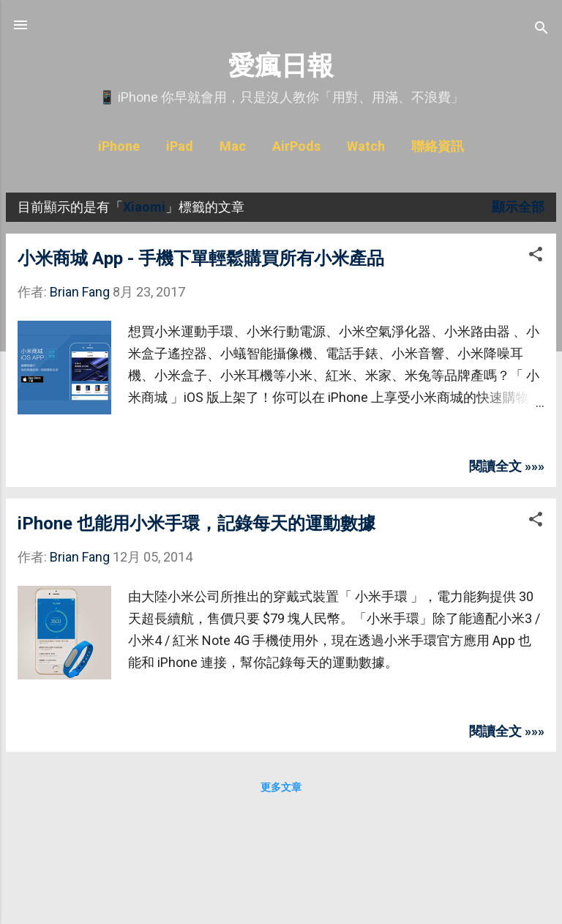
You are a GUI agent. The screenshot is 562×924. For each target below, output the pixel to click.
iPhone (119, 146)
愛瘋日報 (281, 66)
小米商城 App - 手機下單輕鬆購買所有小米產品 (201, 258)
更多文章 (281, 787)
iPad (180, 146)
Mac (233, 146)
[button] (536, 256)
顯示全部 (518, 207)
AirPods (296, 146)
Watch (366, 146)
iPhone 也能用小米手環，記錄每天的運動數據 (196, 524)
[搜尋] (542, 30)
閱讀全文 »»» (507, 466)
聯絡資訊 (438, 146)
